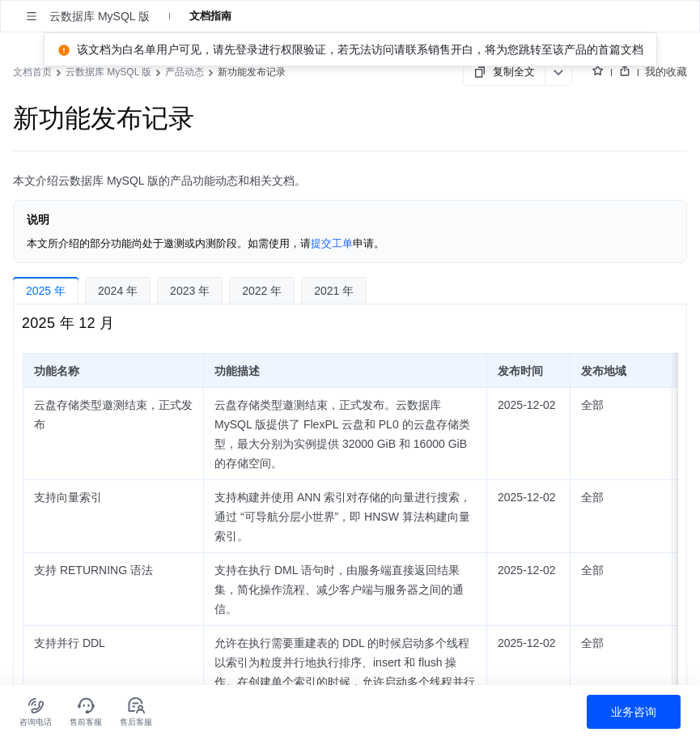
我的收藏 (666, 72)
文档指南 (210, 16)
